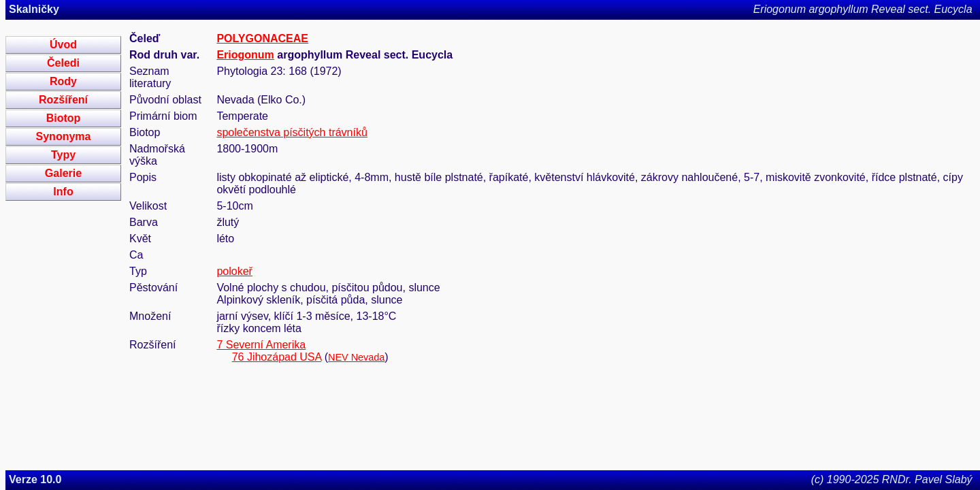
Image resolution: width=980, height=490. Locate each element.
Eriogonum (245, 55)
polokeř (234, 271)
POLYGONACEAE (262, 38)
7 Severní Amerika (261, 345)
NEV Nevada (356, 357)
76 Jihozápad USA (277, 357)
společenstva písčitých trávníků (292, 132)
